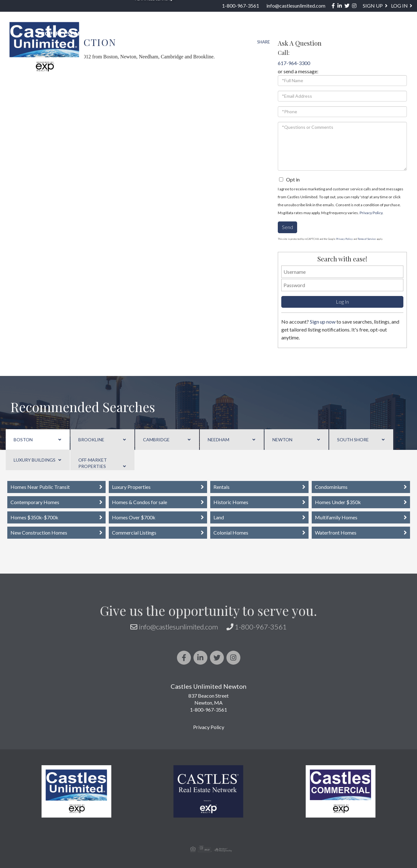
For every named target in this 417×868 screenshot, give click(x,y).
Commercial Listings (134, 533)
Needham (218, 440)
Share (264, 42)
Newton (282, 440)
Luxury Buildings (35, 460)
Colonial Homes (231, 533)
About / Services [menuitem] (315, 34)
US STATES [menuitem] (186, 34)
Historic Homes (231, 502)
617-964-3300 (294, 63)
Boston (23, 440)
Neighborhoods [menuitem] (131, 34)
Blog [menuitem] (362, 34)
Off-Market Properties (93, 463)
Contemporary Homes (35, 502)
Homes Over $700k (134, 517)
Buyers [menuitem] (226, 34)
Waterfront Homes (336, 533)
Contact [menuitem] (397, 34)
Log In (399, 6)
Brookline (91, 440)
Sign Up (373, 6)
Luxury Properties (131, 487)
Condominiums (331, 487)
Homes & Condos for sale (140, 502)
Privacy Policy (371, 213)
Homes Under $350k (338, 502)
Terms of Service (367, 239)
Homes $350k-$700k (34, 517)
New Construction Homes (39, 533)
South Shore (353, 440)
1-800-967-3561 (241, 6)
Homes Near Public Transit (40, 487)
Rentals (222, 487)
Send (287, 227)
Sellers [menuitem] (264, 34)
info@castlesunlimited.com (296, 6)
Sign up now (323, 322)
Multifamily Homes (336, 517)
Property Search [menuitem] (65, 34)
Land (219, 517)
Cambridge (156, 440)
